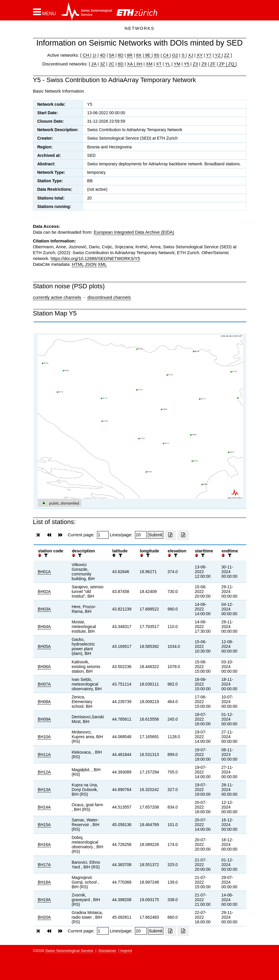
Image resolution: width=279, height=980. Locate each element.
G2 (175, 55)
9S (157, 55)
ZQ (231, 64)
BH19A (44, 900)
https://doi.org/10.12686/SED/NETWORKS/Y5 (95, 258)
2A (94, 64)
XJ (191, 55)
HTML (78, 264)
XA (130, 64)
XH (139, 64)
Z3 (195, 64)
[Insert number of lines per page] (141, 535)
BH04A (44, 627)
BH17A (44, 865)
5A (112, 55)
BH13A (44, 790)
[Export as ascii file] (183, 535)
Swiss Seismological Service (69, 951)
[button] (45, 12)
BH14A (44, 807)
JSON (91, 264)
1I (95, 55)
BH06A (44, 667)
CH (86, 55)
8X (139, 55)
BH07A (44, 684)
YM (177, 64)
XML (102, 264)
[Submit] (156, 535)
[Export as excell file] (170, 535)
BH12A (44, 772)
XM (149, 64)
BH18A (44, 882)
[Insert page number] (103, 535)
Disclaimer (107, 951)
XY (200, 55)
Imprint (126, 951)
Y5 (186, 64)
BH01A (44, 572)
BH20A (44, 917)
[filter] (45, 555)
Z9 (204, 64)
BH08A (44, 702)
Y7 (209, 55)
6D (121, 64)
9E (148, 55)
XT (159, 64)
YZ (218, 55)
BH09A (44, 719)
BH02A (44, 592)
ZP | (222, 64)
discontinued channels (109, 297)
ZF (212, 64)
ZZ (227, 55)
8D (121, 55)
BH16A (44, 844)
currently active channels (57, 297)
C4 (166, 55)
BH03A (44, 609)
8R (130, 55)
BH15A (44, 825)
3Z (103, 64)
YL (168, 64)
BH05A (44, 646)
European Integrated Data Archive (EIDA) (134, 232)
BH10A (44, 737)
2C (111, 64)
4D (103, 55)
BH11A (44, 754)
